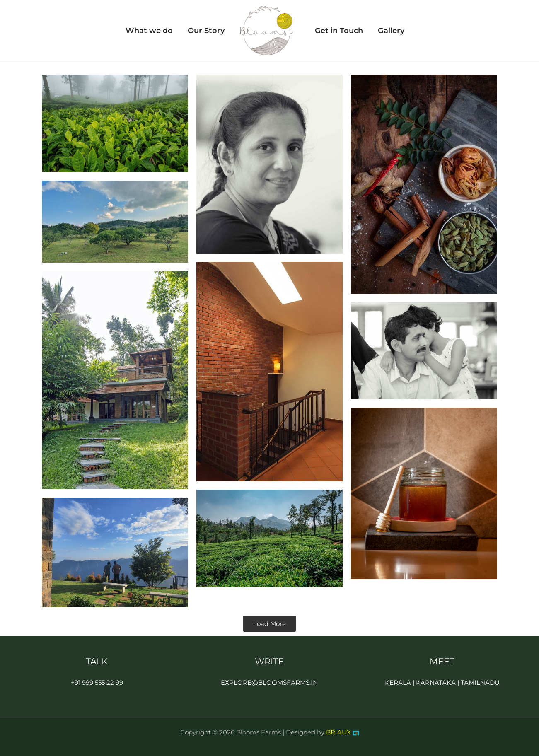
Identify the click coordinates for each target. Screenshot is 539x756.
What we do (149, 31)
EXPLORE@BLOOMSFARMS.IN (269, 682)
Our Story (206, 31)
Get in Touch (339, 31)
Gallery (391, 31)
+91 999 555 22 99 (97, 682)
